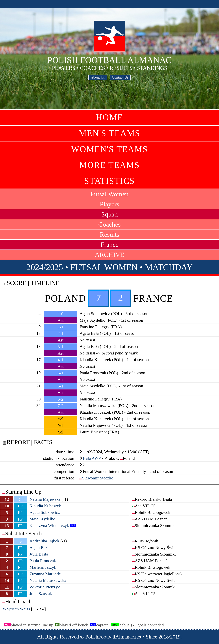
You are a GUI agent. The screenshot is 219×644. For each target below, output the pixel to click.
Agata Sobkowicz (45, 512)
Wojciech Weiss (16, 609)
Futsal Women (110, 194)
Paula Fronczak (43, 561)
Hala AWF (92, 458)
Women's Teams (110, 149)
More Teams (110, 165)
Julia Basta (39, 554)
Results (109, 234)
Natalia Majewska (45, 499)
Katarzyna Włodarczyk (49, 526)
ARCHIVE (109, 255)
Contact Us (120, 77)
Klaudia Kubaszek (45, 506)
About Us (98, 77)
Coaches (109, 224)
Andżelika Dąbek (44, 541)
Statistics (109, 181)
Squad (109, 214)
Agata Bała (39, 548)
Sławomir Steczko (98, 478)
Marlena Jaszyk (43, 567)
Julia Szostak (41, 594)
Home (110, 117)
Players (109, 204)
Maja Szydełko (42, 519)
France (109, 245)
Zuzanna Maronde (45, 574)
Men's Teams (109, 133)
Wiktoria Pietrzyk (45, 587)
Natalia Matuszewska (48, 580)
